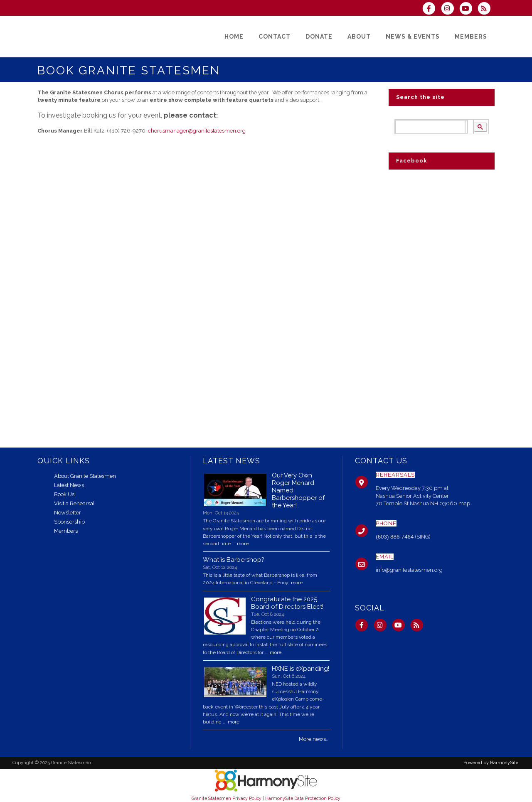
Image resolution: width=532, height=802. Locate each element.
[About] (359, 37)
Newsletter (68, 513)
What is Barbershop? (234, 560)
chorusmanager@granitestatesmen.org (197, 131)
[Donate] (319, 37)
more (243, 544)
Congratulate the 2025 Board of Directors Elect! (287, 603)
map (464, 503)
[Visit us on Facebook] (431, 9)
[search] (430, 127)
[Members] (471, 37)
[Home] (234, 37)
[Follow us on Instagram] (450, 9)
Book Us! (65, 494)
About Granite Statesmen (85, 476)
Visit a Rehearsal (74, 503)
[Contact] (275, 37)
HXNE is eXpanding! (300, 669)
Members (66, 531)
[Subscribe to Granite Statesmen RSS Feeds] (486, 9)
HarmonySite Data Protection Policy (303, 798)
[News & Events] (413, 37)
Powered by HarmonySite (491, 763)
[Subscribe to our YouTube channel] (468, 9)
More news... (314, 739)
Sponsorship (69, 522)
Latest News (69, 485)
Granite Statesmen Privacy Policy (227, 798)
